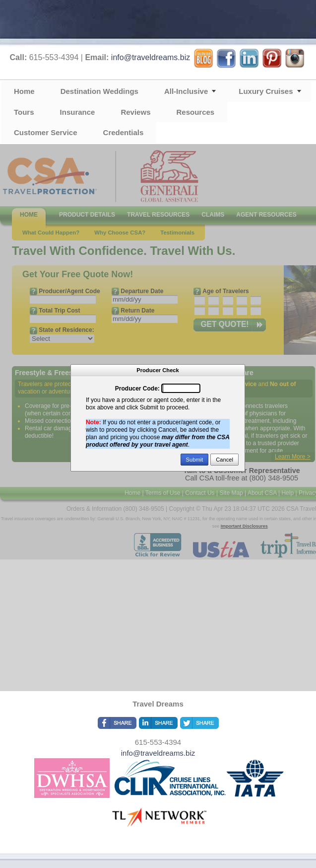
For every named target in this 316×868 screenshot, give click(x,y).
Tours (24, 112)
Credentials (124, 132)
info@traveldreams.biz (151, 57)
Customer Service (46, 132)
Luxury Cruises (266, 91)
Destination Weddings (99, 91)
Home (24, 91)
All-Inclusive (186, 91)
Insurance (78, 112)
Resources (195, 112)
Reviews (135, 112)
